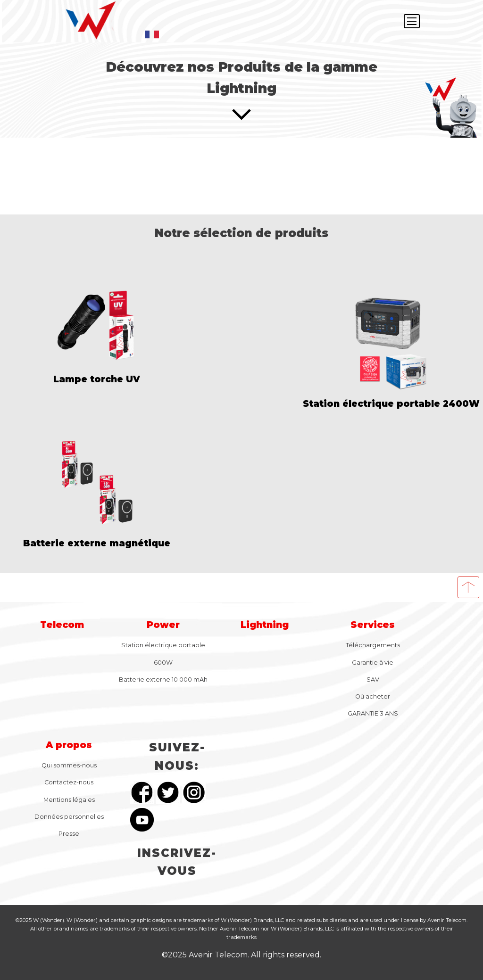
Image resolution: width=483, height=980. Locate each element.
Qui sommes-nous (69, 765)
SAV (373, 679)
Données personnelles (69, 817)
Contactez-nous (69, 782)
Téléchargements (373, 645)
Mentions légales (69, 800)
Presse (69, 834)
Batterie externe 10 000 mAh (163, 679)
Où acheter (373, 696)
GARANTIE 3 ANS (373, 713)
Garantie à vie (373, 663)
